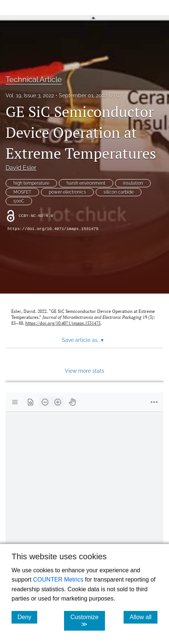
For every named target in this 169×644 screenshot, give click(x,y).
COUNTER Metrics (58, 580)
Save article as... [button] (83, 340)
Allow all (144, 617)
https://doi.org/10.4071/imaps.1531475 (53, 229)
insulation (133, 183)
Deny (27, 617)
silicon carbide (119, 192)
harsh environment (86, 183)
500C (19, 201)
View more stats (84, 371)
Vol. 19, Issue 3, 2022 (30, 96)
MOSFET (22, 192)
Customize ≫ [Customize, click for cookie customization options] (88, 621)
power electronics (67, 192)
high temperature (31, 183)
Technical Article (34, 80)
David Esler (21, 168)
